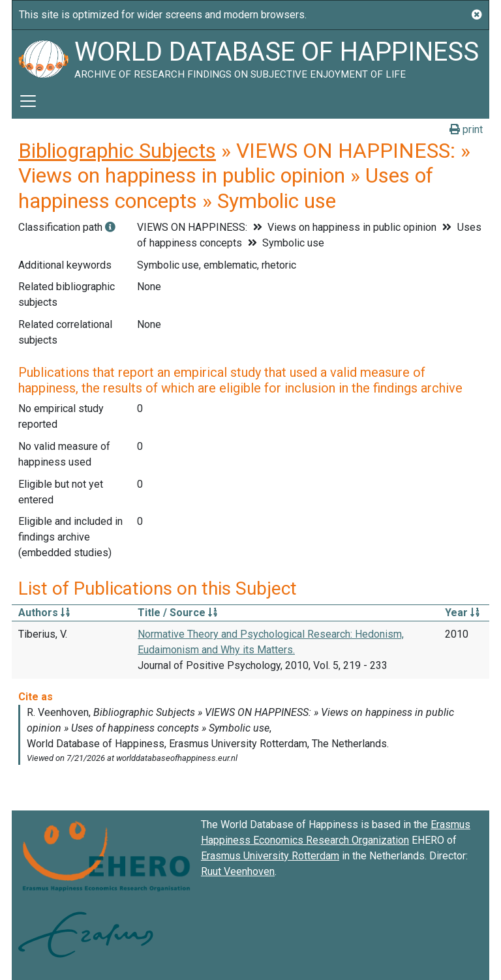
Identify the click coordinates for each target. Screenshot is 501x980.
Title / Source (177, 613)
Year (462, 613)
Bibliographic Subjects (117, 151)
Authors (44, 613)
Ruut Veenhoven (238, 871)
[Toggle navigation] (28, 101)
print (466, 129)
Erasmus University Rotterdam (270, 856)
